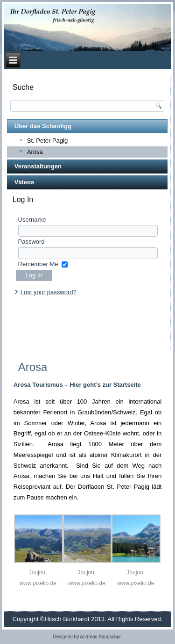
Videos (24, 182)
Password (31, 242)
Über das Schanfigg (43, 126)
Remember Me (38, 264)
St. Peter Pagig (47, 141)
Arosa (35, 152)
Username (32, 220)
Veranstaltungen (38, 166)
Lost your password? (49, 292)
